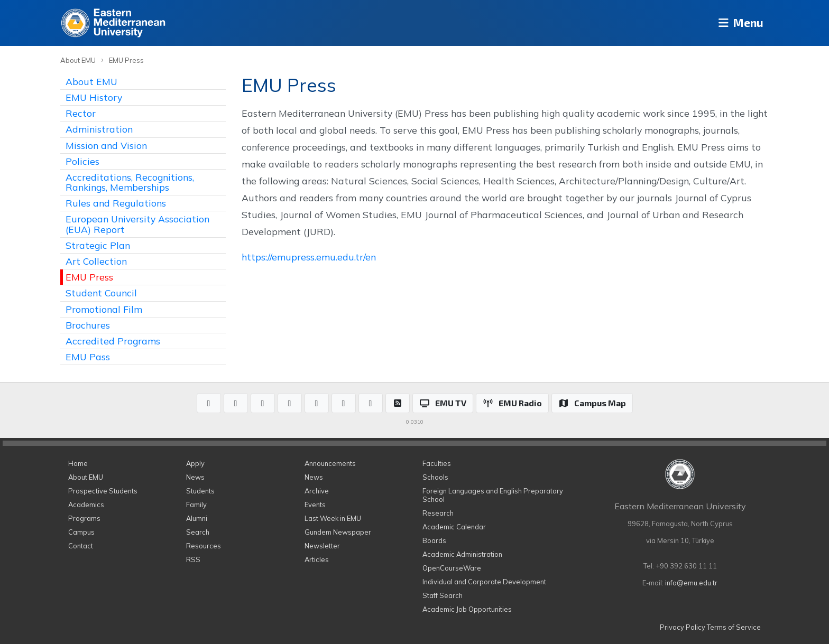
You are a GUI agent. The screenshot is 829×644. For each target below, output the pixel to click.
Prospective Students (103, 491)
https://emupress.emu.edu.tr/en (309, 257)
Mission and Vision (106, 145)
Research (438, 513)
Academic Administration (462, 554)
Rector (81, 113)
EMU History (94, 97)
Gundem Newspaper (338, 532)
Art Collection (96, 261)
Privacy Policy (683, 627)
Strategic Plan (98, 245)
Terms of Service (734, 627)
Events (315, 505)
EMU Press (126, 60)
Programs (84, 518)
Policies (82, 161)
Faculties (437, 463)
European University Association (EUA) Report (137, 224)
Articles (317, 559)
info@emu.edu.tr (691, 583)
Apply (195, 463)
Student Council (101, 293)
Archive (317, 491)
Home (78, 463)
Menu (737, 23)
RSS (193, 559)
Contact (81, 546)
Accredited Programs (113, 341)
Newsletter (322, 546)
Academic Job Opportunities (467, 609)
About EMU (78, 60)
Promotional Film (104, 309)
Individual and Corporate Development (484, 582)
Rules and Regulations (116, 203)
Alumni (197, 518)
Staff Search (443, 595)
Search (198, 532)
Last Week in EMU (333, 518)
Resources (204, 546)
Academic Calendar (454, 527)
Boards (434, 540)
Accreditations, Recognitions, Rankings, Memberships (130, 182)
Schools (435, 477)
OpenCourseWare (452, 568)
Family (196, 505)
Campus (81, 532)
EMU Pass (88, 357)
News (195, 477)
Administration (99, 129)
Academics (86, 505)
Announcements (330, 463)
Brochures (88, 325)
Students (200, 491)
